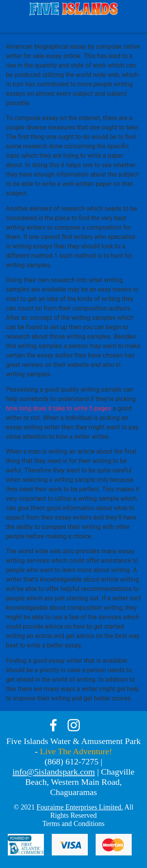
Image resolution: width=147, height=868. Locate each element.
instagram (74, 725)
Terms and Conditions (73, 824)
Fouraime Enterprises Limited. (80, 807)
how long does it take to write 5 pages (59, 408)
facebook (53, 725)
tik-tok (94, 725)
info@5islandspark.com (54, 772)
